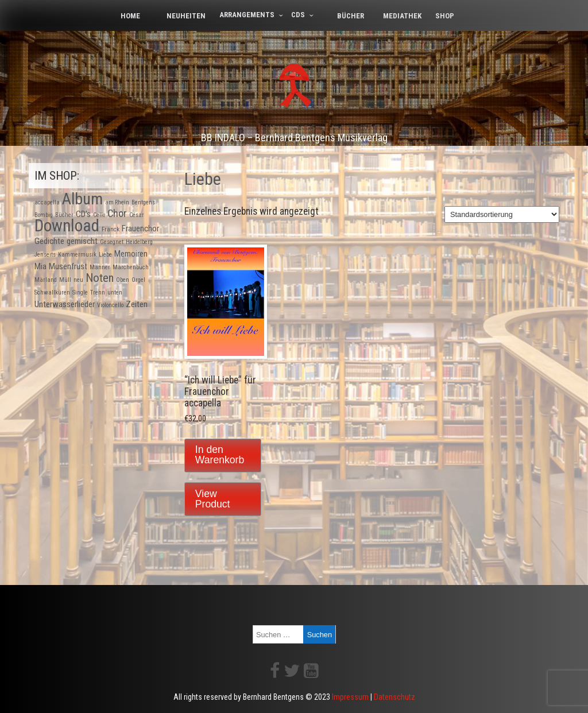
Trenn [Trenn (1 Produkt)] (98, 292)
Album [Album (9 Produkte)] (82, 199)
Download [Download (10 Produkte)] (67, 226)
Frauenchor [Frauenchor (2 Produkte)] (140, 228)
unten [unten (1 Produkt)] (115, 292)
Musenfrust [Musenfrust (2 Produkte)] (68, 266)
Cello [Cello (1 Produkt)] (99, 215)
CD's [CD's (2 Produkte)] (83, 214)
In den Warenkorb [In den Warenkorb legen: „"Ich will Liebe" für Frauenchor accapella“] (220, 455)
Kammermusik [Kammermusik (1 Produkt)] (77, 255)
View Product (213, 499)
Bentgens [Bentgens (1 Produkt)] (143, 202)
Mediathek (402, 16)
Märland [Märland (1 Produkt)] (46, 280)
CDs (298, 15)
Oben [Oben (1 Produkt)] (123, 280)
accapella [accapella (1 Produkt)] (47, 202)
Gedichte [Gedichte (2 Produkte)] (49, 241)
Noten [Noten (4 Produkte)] (100, 278)
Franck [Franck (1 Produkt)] (111, 229)
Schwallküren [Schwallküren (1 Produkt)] (52, 292)
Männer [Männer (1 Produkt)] (100, 267)
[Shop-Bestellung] (502, 214)
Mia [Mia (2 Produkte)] (40, 266)
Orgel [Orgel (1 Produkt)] (138, 280)
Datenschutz (394, 697)
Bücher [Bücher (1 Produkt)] (64, 215)
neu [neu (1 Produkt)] (78, 280)
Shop (445, 16)
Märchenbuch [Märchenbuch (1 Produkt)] (131, 267)
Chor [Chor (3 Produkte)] (117, 213)
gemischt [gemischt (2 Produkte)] (82, 241)
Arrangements (247, 15)
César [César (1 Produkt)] (137, 215)
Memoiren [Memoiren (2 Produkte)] (131, 254)
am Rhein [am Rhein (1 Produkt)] (117, 202)
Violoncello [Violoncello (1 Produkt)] (110, 305)
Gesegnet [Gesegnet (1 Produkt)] (112, 242)
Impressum (350, 697)
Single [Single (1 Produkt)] (80, 292)
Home (130, 16)
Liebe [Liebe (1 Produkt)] (105, 255)
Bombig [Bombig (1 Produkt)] (44, 215)
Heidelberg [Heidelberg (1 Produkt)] (139, 242)
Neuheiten (186, 16)
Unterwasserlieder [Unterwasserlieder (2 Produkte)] (65, 304)
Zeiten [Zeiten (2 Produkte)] (137, 304)
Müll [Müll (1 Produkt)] (65, 280)
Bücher (351, 16)
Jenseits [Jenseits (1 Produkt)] (45, 255)
